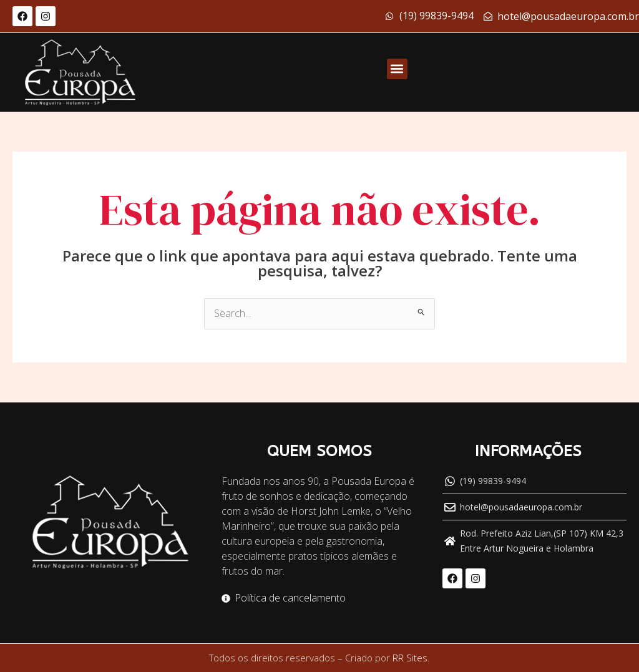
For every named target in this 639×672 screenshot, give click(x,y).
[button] (397, 69)
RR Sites (410, 658)
